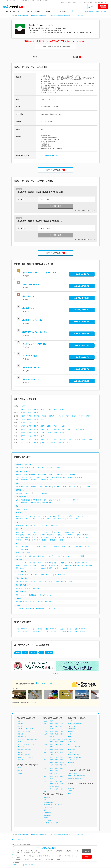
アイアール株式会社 (30, 356)
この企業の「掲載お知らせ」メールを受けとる (56, 46)
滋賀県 (23, 429)
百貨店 (17, 532)
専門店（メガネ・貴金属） (42, 537)
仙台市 (62, 409)
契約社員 (20, 771)
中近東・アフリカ (63, 443)
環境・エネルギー (21, 592)
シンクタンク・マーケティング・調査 (27, 575)
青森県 (23, 409)
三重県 (42, 426)
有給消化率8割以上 (48, 802)
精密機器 (73, 475)
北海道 (61, 2)
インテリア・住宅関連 (40, 493)
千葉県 (29, 416)
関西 (91, 2)
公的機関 (18, 598)
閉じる (87, 851)
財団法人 (49, 653)
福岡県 (23, 439)
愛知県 (36, 426)
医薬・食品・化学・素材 (24, 755)
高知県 (42, 436)
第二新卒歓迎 (47, 797)
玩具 (45, 500)
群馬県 (36, 413)
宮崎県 (56, 439)
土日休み (71, 788)
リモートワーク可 (48, 807)
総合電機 (18, 475)
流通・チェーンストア (29, 532)
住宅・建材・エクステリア (23, 493)
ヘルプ (105, 11)
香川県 (29, 436)
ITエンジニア (21, 747)
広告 (43, 556)
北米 (29, 443)
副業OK (45, 810)
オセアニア (45, 443)
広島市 (62, 433)
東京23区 (37, 416)
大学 (41, 653)
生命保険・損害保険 (47, 568)
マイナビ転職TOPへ (19, 839)
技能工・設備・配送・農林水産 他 (26, 757)
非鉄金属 (34, 487)
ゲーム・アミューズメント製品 (58, 475)
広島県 (42, 433)
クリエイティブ (22, 742)
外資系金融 (32, 563)
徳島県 (23, 436)
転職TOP (14, 15)
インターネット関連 (38, 468)
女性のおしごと (65, 11)
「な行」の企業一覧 (79, 629)
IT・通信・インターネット (23, 464)
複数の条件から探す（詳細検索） (78, 776)
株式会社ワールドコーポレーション (36, 320)
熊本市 (91, 439)
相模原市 (88, 416)
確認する (87, 857)
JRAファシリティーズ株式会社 (34, 344)
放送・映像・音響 (21, 556)
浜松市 (56, 426)
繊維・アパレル (54, 500)
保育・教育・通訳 (22, 737)
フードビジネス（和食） (23, 549)
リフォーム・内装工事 (59, 581)
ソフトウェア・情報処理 (23, 468)
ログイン (93, 7)
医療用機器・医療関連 (59, 477)
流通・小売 (19, 529)
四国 (99, 2)
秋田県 (42, 409)
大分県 (49, 439)
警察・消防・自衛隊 (21, 602)
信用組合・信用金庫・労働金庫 (78, 563)
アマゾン (33, 653)
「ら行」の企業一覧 (65, 631)
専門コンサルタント (46, 575)
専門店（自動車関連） (48, 535)
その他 (18, 605)
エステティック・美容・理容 (41, 519)
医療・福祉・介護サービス (57, 516)
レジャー (18, 522)
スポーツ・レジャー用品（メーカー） (72, 500)
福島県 (56, 409)
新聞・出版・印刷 (34, 556)
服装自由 (46, 818)
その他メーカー (47, 503)
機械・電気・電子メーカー (23, 471)
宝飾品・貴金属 (35, 503)
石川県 (29, 423)
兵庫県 (42, 429)
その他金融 (64, 568)
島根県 (29, 433)
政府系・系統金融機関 (45, 563)
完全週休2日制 (47, 813)
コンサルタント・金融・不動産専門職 (27, 739)
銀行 (55, 563)
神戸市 (82, 429)
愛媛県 (36, 436)
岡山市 (56, 433)
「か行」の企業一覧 (36, 629)
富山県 (23, 423)
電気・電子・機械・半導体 (25, 749)
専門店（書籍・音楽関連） (23, 537)
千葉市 (68, 416)
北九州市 (77, 439)
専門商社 (26, 509)
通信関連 (59, 468)
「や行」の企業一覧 (50, 631)
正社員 (20, 768)
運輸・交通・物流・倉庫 (23, 585)
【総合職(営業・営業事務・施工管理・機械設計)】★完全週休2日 (39, 221)
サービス (18, 513)
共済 (57, 568)
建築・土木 (21, 752)
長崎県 (36, 439)
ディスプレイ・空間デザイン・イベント (59, 556)
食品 (17, 500)
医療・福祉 (21, 734)
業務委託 (20, 773)
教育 (45, 516)
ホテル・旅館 (44, 525)
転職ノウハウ (50, 11)
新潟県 (23, 419)
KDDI (25, 653)
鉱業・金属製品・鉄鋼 (22, 487)
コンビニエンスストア (45, 532)
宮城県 (36, 409)
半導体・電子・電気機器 (42, 477)
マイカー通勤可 (47, 820)
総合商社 (18, 509)
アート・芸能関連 (79, 556)
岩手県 (29, 409)
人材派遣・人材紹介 (21, 516)
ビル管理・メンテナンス (23, 519)
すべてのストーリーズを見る (46, 683)
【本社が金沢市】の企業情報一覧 (55, 15)
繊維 (65, 487)
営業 (19, 721)
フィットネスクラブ (58, 519)
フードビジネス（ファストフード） (60, 547)
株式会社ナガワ (28, 308)
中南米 (53, 443)
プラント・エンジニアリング (24, 477)
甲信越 (79, 2)
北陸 (84, 2)
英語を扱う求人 (29, 865)
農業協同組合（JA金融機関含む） (36, 609)
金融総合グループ (21, 563)
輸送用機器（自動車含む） (76, 477)
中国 (95, 2)
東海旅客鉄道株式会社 (31, 285)
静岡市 (49, 426)
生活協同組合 (19, 609)
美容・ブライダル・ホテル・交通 (26, 731)
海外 (106, 2)
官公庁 (32, 602)
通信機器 (34, 480)
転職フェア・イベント (33, 11)
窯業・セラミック (74, 487)
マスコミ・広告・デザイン (23, 553)
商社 (17, 506)
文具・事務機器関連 (21, 503)
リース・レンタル (33, 568)
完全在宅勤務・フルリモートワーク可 (53, 805)
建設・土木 (33, 581)
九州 (102, 2)
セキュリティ (79, 516)
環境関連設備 (33, 595)
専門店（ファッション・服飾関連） (63, 537)
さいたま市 (60, 416)
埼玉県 (23, 416)
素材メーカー (20, 483)
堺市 (76, 429)
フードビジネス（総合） (23, 547)
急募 (45, 800)
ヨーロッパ (36, 443)
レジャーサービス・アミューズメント (27, 525)
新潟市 (42, 419)
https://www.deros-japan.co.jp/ (50, 155)
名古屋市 (63, 426)
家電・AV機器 (42, 475)
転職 (14, 855)
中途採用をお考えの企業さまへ (93, 11)
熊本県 (42, 439)
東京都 (44, 416)
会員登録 (103, 7)
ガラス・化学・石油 (45, 487)
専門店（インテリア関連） (23, 540)
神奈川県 (51, 416)
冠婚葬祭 (70, 516)
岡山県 (36, 433)
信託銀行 (18, 565)
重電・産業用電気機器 (22, 480)
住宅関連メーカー (21, 490)
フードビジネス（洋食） (40, 547)
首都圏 (75, 2)
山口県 (49, 433)
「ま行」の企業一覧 (36, 631)
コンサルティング (21, 571)
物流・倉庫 (36, 588)
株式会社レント (28, 296)
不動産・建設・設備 (21, 578)
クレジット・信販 (87, 565)
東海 (88, 2)
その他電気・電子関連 (46, 480)
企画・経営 (21, 724)
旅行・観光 (54, 525)
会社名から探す (73, 773)
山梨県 (29, 419)
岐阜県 (23, 426)
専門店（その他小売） (40, 540)
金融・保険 (19, 560)
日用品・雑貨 (37, 500)
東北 (66, 2)
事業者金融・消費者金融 (72, 565)
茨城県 (23, 413)
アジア (23, 443)
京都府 (29, 429)
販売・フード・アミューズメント (26, 729)
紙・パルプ (57, 487)
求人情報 (75, 57)
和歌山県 (56, 429)
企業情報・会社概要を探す (23, 15)
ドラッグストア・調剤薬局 (62, 532)
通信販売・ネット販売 (56, 540)
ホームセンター (77, 532)
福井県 (36, 423)
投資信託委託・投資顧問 (31, 565)
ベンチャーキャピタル (55, 565)
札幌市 (23, 406)
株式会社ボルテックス (31, 380)
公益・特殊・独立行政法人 (45, 602)
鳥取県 (23, 433)
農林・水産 (52, 609)
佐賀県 (29, 439)
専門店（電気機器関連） (84, 535)
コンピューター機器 (29, 475)
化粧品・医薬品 (26, 500)
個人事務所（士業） (61, 575)
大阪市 (70, 429)
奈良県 (49, 429)
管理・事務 (21, 726)
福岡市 (84, 439)
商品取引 (43, 565)
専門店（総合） (20, 535)
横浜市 (74, 416)
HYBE (18, 653)
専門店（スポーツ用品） (83, 537)
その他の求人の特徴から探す (51, 823)
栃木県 (29, 413)
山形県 (49, 409)
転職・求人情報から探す (13, 11)
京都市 (63, 429)
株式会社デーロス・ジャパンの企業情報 (73, 15)
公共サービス (21, 760)
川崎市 (81, 416)
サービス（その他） (73, 519)
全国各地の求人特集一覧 (75, 778)
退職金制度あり (47, 815)
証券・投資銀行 (20, 568)
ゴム (83, 487)
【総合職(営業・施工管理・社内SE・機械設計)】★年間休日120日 (39, 192)
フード (18, 543)
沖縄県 (70, 439)
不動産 (71, 581)
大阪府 (36, 429)
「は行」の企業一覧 (21, 631)
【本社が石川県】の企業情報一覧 (38, 15)
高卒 (70, 793)
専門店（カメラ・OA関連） (66, 535)
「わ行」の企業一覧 (79, 631)
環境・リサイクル (21, 595)
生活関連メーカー (21, 497)
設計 (41, 581)
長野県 (36, 419)
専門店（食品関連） (33, 535)
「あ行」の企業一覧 (21, 629)
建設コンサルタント (21, 581)
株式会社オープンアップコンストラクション (39, 273)
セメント (90, 487)
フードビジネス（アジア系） (82, 547)
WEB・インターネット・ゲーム (26, 744)
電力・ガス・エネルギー (47, 595)
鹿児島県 (63, 439)
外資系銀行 (63, 563)
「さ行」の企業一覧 (50, 629)
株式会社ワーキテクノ (31, 368)
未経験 (71, 791)
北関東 (70, 2)
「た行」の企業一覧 (65, 629)
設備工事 (47, 581)
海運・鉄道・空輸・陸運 (23, 588)
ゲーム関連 (50, 468)
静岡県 (29, 426)
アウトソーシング (35, 516)
